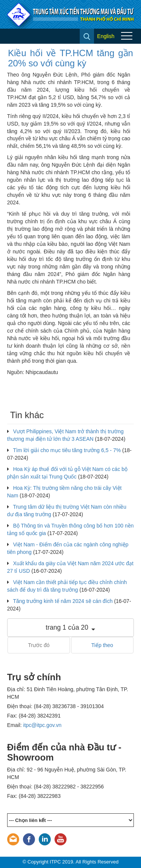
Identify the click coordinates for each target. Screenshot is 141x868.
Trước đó (39, 645)
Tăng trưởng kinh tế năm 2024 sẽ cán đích (63, 601)
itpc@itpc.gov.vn (42, 725)
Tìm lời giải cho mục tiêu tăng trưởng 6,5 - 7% (67, 450)
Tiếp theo (102, 645)
